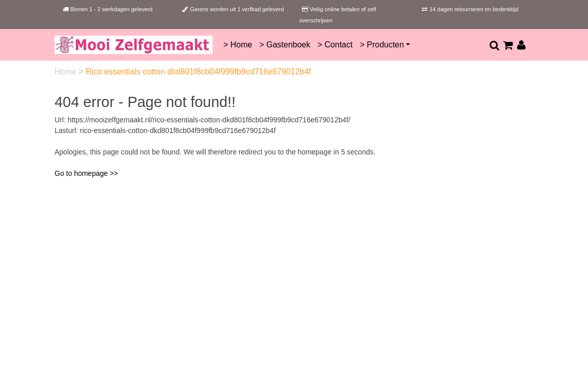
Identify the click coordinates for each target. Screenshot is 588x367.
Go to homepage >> (86, 173)
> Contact (335, 45)
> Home (238, 45)
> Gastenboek (285, 45)
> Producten (382, 45)
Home (67, 72)
